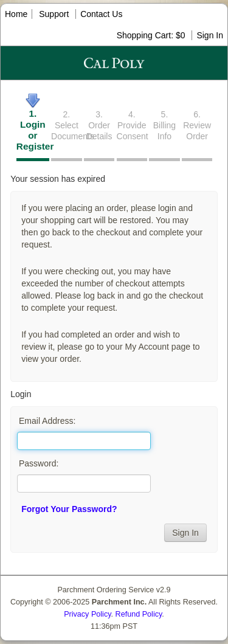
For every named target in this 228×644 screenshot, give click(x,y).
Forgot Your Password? (69, 509)
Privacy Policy (87, 614)
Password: (39, 463)
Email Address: (47, 421)
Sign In (210, 35)
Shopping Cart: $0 (152, 35)
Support (54, 14)
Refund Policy (139, 614)
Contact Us (101, 14)
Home (16, 14)
